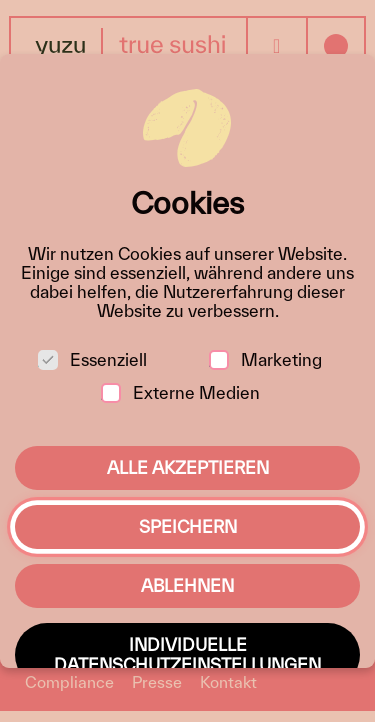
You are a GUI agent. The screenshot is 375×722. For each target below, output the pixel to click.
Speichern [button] (188, 526)
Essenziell (92, 359)
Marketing (265, 359)
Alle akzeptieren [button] (188, 467)
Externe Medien (180, 392)
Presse (157, 682)
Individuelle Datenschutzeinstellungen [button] (187, 654)
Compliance (69, 682)
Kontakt (228, 682)
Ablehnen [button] (187, 585)
